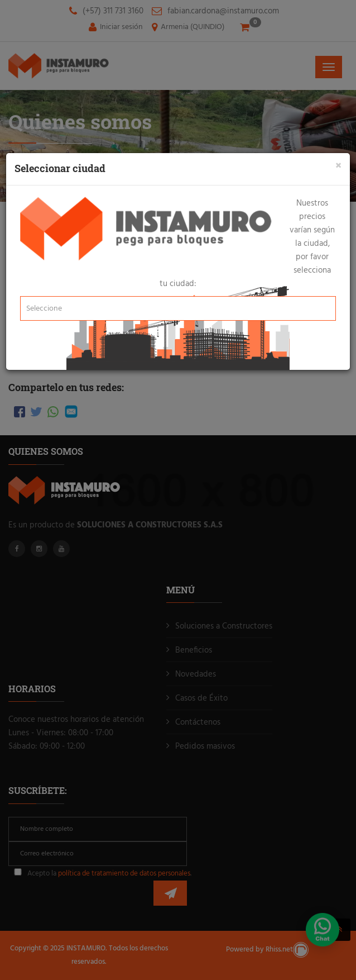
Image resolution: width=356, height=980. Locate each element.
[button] (178, 308)
